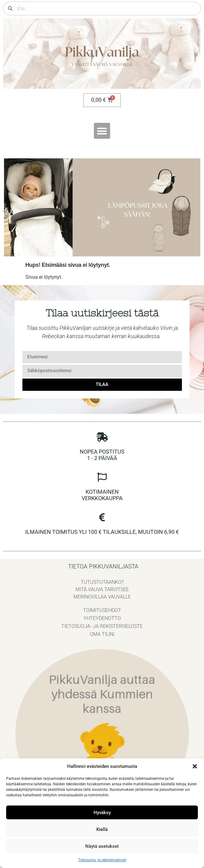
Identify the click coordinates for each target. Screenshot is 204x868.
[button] (195, 766)
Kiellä (102, 829)
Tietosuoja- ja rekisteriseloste (102, 860)
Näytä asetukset (102, 846)
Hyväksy (102, 813)
